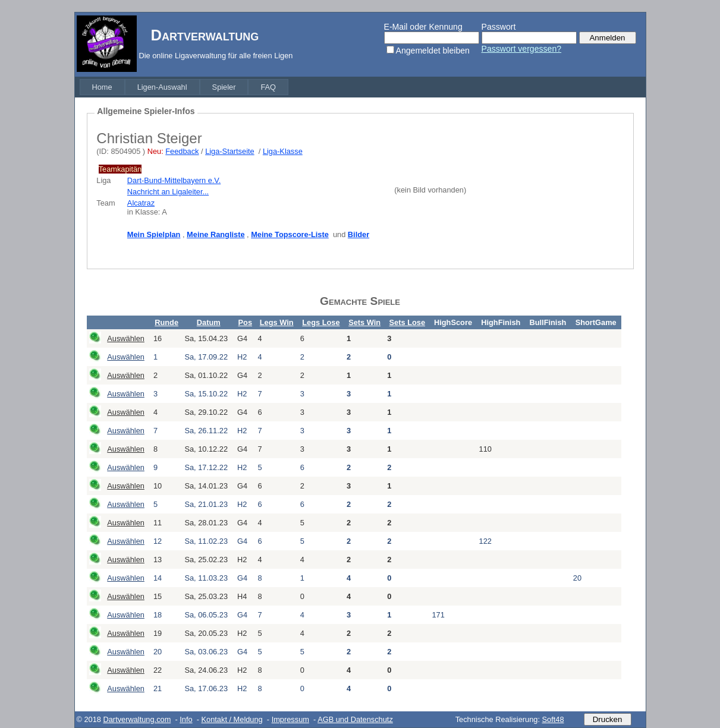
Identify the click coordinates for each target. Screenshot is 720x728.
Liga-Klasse (283, 151)
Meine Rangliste (216, 234)
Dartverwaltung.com (137, 719)
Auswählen (126, 338)
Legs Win (277, 322)
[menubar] (184, 87)
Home (102, 87)
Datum (209, 322)
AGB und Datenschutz (355, 719)
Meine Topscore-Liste (290, 234)
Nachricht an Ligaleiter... (168, 192)
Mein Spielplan (154, 234)
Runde (166, 322)
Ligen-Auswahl (162, 87)
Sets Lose (407, 322)
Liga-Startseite (230, 151)
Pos (245, 322)
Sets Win (364, 322)
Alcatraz (141, 203)
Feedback (182, 151)
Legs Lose (321, 322)
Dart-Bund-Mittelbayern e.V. (174, 180)
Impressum (290, 719)
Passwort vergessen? (522, 49)
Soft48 (553, 719)
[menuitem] (102, 87)
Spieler (224, 87)
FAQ (268, 87)
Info (186, 719)
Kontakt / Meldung (232, 719)
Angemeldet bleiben (433, 51)
